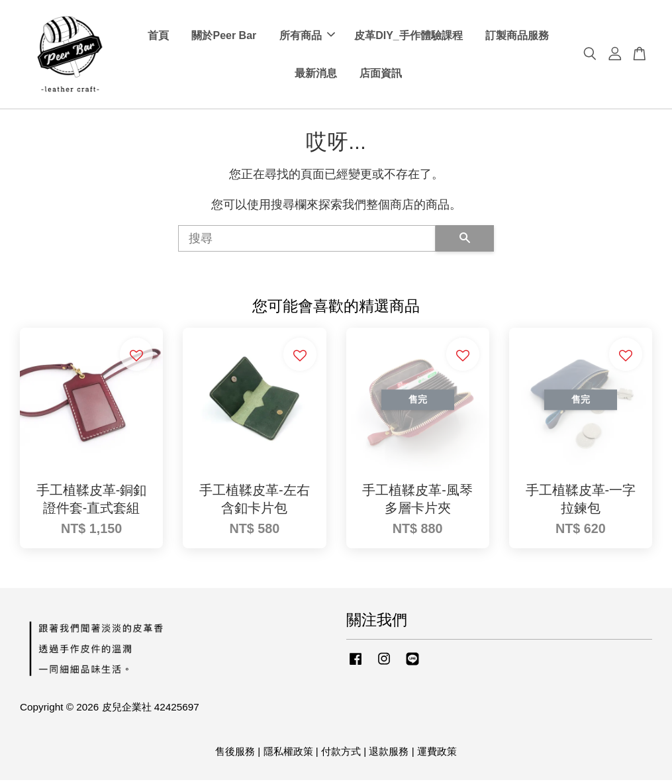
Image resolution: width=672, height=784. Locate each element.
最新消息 (316, 75)
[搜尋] (307, 242)
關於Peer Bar (224, 37)
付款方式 (341, 755)
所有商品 (307, 37)
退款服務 (389, 755)
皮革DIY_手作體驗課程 (408, 37)
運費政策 (437, 755)
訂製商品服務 (517, 37)
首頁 (158, 37)
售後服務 (235, 755)
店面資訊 (381, 75)
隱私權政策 (288, 755)
